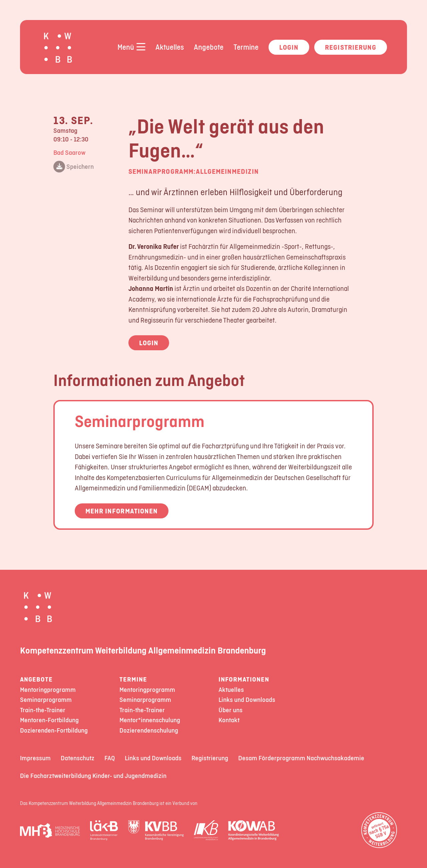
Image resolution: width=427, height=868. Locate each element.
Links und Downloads (247, 700)
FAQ (110, 758)
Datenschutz (78, 758)
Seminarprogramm (140, 421)
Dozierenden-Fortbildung (54, 730)
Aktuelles (170, 47)
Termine (246, 47)
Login (289, 47)
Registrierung (351, 47)
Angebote (209, 47)
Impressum (35, 758)
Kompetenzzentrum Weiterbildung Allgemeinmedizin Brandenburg (143, 650)
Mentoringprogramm (48, 690)
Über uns (231, 710)
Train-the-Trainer (43, 710)
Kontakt (229, 720)
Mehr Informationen (122, 511)
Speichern (74, 167)
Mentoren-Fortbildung (49, 720)
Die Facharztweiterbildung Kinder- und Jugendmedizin (93, 776)
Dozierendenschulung (149, 730)
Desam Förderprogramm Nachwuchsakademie (301, 758)
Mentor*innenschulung (150, 720)
